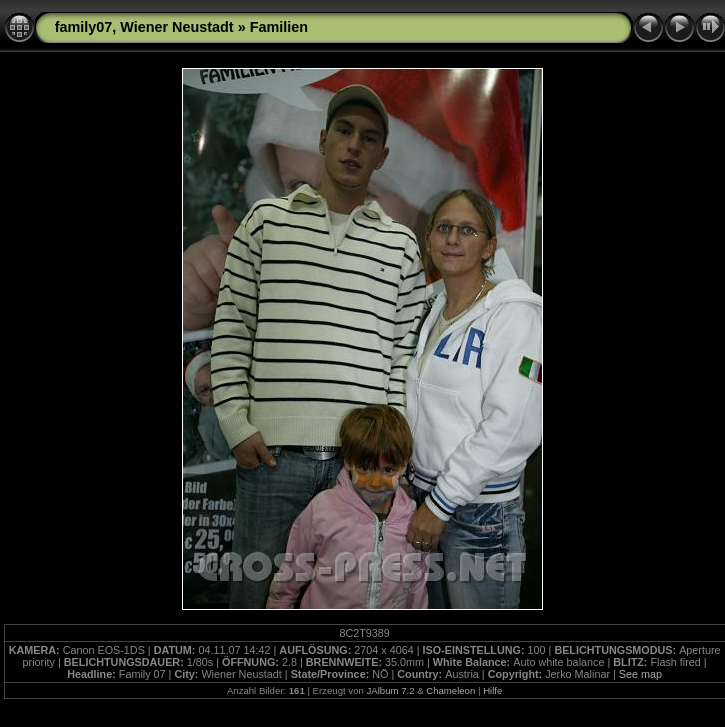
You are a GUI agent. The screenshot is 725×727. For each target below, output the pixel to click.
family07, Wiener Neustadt (144, 27)
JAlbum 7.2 (390, 690)
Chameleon (450, 690)
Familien (279, 27)
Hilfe (492, 690)
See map (640, 674)
